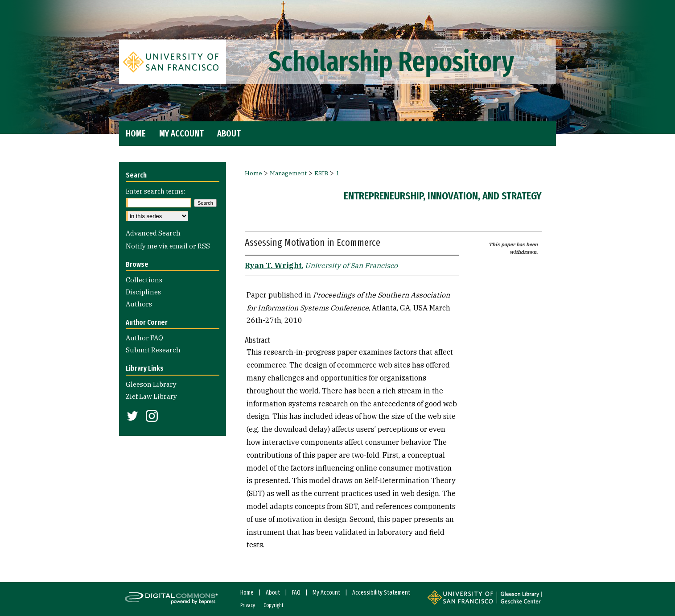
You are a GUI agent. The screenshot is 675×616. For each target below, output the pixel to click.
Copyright (274, 605)
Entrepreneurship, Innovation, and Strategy (443, 196)
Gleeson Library (151, 384)
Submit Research (153, 350)
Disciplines (143, 292)
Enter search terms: (155, 191)
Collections (144, 280)
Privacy (248, 605)
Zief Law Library (151, 396)
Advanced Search (153, 233)
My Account (326, 593)
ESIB (321, 173)
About (273, 593)
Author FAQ (144, 338)
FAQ (296, 593)
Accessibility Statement (381, 593)
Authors (139, 304)
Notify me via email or (168, 246)
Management (288, 173)
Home (253, 173)
